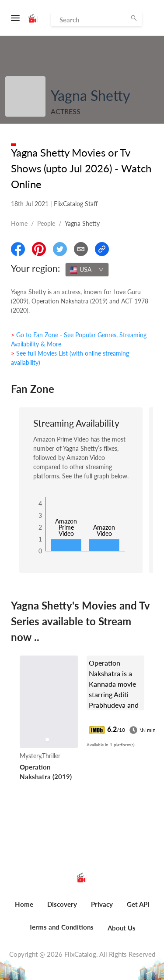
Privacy (102, 904)
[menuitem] (24, 909)
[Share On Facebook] (18, 249)
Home (19, 223)
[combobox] (87, 270)
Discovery (62, 904)
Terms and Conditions (61, 927)
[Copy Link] (102, 249)
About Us (122, 928)
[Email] (81, 249)
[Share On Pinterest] (39, 249)
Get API (138, 904)
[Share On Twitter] (60, 249)
